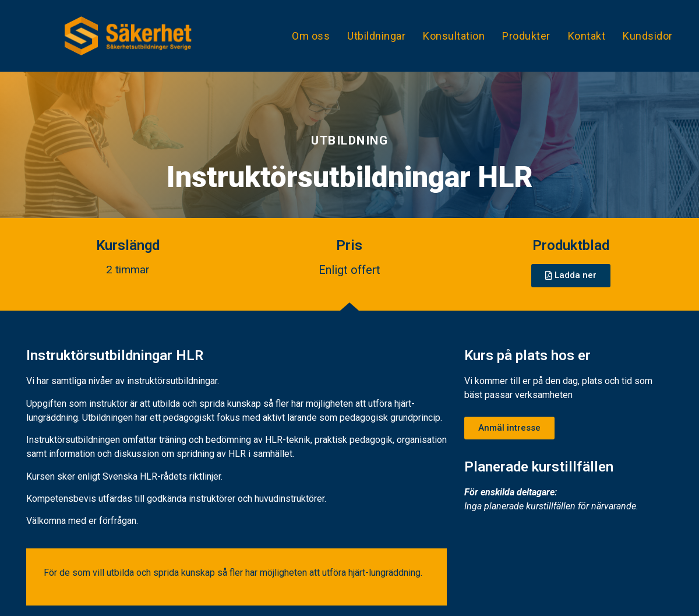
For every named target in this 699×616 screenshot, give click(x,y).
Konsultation (454, 36)
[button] (571, 276)
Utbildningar (376, 36)
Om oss (311, 36)
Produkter (526, 36)
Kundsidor (648, 36)
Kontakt (587, 36)
